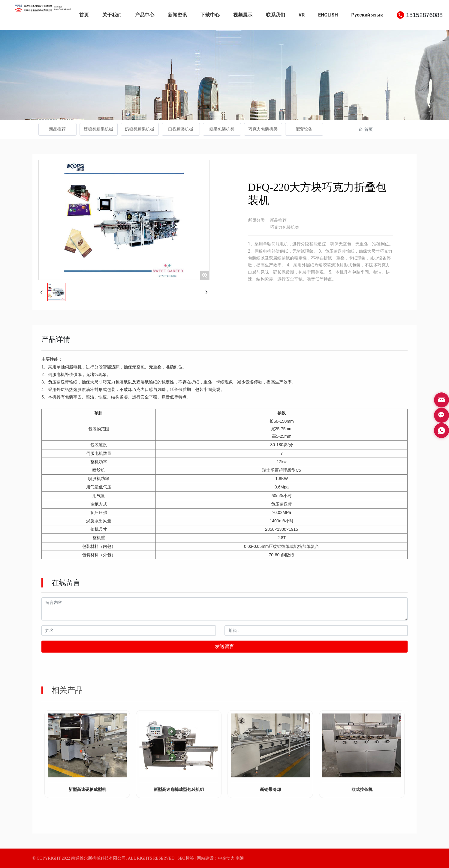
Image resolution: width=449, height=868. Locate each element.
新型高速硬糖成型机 (87, 790)
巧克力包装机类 (263, 129)
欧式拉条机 (362, 790)
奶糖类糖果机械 (140, 129)
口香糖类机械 (181, 129)
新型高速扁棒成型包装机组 (179, 790)
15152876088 (424, 15)
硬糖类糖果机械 (98, 129)
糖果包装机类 (222, 129)
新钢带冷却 (270, 790)
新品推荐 (57, 129)
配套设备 (304, 129)
